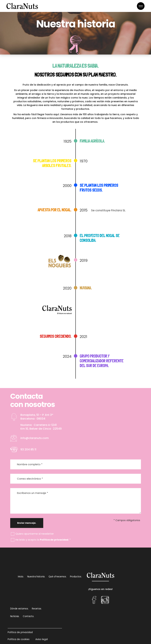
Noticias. (15, 616)
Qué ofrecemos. (58, 577)
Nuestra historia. (36, 577)
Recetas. (37, 609)
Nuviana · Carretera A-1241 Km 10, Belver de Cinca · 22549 (41, 427)
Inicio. (21, 577)
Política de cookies (19, 639)
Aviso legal (42, 639)
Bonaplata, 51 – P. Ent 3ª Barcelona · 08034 (37, 417)
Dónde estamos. (19, 609)
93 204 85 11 (28, 449)
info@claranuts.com (35, 438)
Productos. (76, 577)
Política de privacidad (54, 540)
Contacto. (28, 616)
